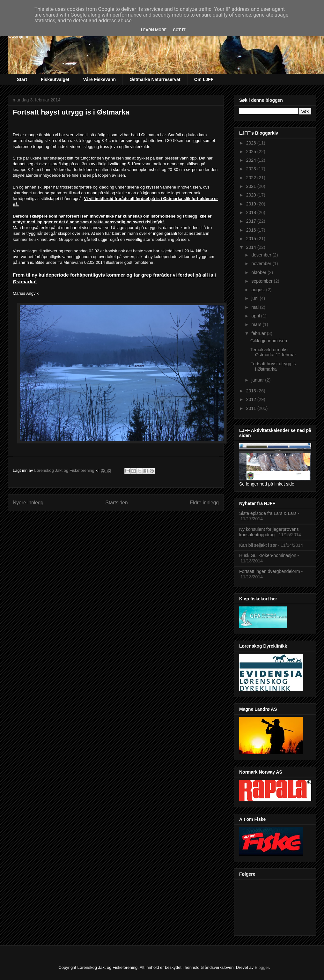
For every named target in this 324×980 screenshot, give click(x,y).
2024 (252, 160)
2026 (252, 143)
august (259, 290)
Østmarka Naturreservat (155, 79)
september (262, 281)
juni (255, 298)
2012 (252, 399)
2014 (252, 247)
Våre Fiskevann (99, 79)
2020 (252, 195)
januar (258, 380)
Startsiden (116, 503)
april (256, 316)
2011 (252, 408)
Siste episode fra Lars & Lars (268, 513)
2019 (252, 204)
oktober (259, 272)
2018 (252, 212)
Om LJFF (204, 79)
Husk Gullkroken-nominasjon (268, 555)
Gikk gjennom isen (269, 341)
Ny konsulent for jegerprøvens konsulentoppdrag (269, 532)
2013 (252, 391)
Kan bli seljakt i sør (258, 545)
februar (259, 333)
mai (255, 307)
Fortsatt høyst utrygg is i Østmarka (273, 366)
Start (22, 79)
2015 (252, 239)
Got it (179, 30)
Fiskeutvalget (55, 79)
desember (262, 255)
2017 (252, 221)
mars (257, 324)
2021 (252, 186)
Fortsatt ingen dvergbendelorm (270, 571)
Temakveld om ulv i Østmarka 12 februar (273, 352)
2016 (252, 230)
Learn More (154, 30)
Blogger (262, 967)
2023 (252, 169)
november (262, 264)
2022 (252, 178)
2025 (252, 152)
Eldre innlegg (204, 503)
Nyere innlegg (28, 503)
